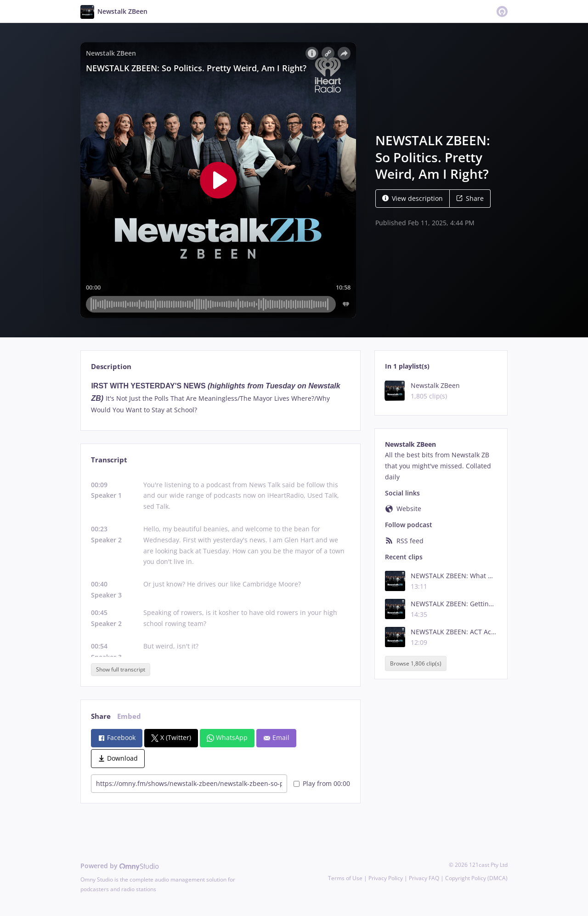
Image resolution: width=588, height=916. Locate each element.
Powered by (120, 866)
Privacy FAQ (424, 878)
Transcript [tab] (109, 460)
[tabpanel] (220, 398)
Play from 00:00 (322, 783)
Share (470, 198)
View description (413, 198)
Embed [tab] (129, 716)
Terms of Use (345, 878)
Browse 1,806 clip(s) (416, 663)
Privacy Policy (386, 878)
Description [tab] (111, 367)
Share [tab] (101, 716)
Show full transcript (121, 669)
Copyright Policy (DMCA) (476, 878)
